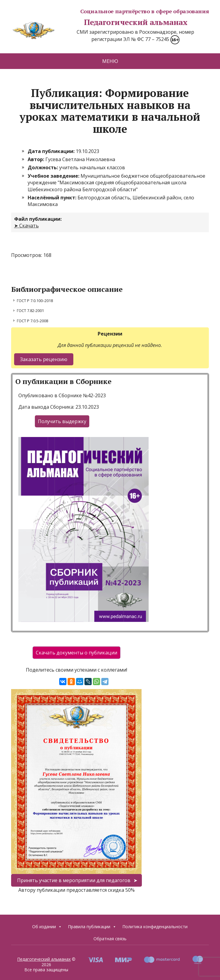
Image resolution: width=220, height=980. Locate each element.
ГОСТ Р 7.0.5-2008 (32, 321)
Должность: (43, 167)
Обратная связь (110, 939)
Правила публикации (92, 927)
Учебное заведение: (54, 176)
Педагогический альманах (99, 22)
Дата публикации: (52, 151)
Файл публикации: (38, 219)
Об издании (47, 927)
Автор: (37, 159)
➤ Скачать (26, 226)
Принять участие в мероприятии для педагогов (74, 880)
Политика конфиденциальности (155, 927)
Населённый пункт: (53, 198)
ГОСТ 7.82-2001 (30, 311)
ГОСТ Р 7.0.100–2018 (35, 301)
